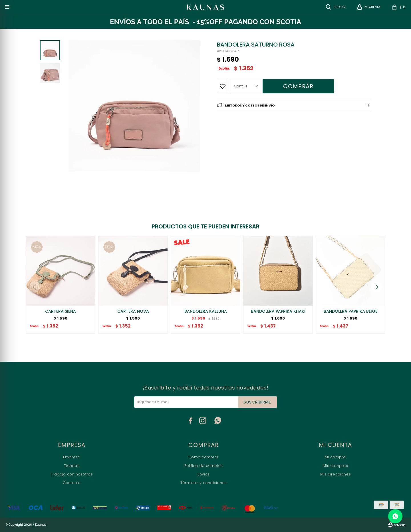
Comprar (298, 86)
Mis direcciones (336, 474)
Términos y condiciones (204, 483)
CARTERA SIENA (61, 311)
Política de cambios (204, 466)
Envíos (204, 474)
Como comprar (204, 457)
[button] (377, 287)
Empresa (72, 457)
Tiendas (72, 466)
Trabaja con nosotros (72, 474)
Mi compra (335, 457)
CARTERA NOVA (133, 311)
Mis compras (335, 466)
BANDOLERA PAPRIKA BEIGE (350, 311)
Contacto (72, 483)
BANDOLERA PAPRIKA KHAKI (278, 311)
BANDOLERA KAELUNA (206, 311)
